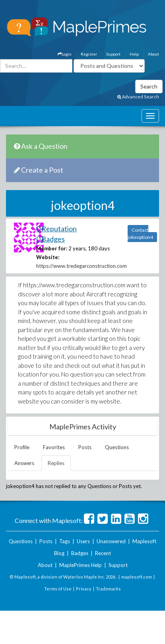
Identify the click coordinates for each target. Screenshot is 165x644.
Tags (65, 541)
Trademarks (108, 589)
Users (83, 541)
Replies (56, 463)
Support (113, 54)
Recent (103, 553)
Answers (24, 463)
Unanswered (111, 541)
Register (89, 54)
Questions (117, 447)
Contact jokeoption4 (140, 234)
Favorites (54, 447)
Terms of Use (58, 589)
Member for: (52, 248)
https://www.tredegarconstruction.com (82, 266)
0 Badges (50, 239)
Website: (48, 257)
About (153, 54)
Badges (80, 553)
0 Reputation (56, 229)
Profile (22, 447)
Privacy (84, 589)
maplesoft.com (137, 577)
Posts (85, 447)
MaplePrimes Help (81, 565)
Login (65, 54)
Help (134, 54)
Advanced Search (138, 97)
